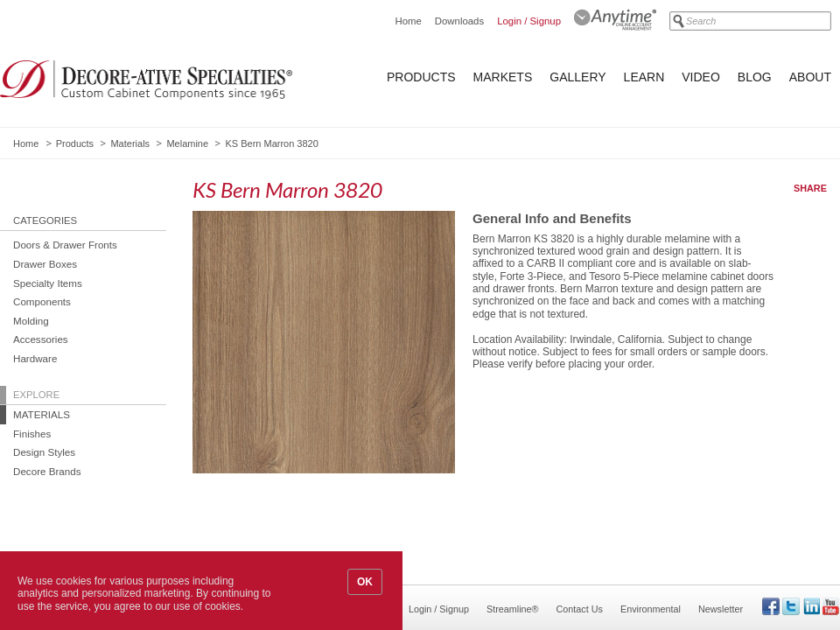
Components (42, 301)
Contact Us (580, 609)
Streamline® (513, 609)
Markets (503, 77)
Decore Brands (47, 471)
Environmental (651, 609)
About (810, 77)
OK (365, 582)
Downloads (459, 21)
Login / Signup (529, 21)
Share (810, 188)
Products (421, 77)
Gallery (577, 77)
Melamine (187, 143)
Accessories (41, 339)
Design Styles (44, 452)
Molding (31, 321)
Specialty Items (48, 283)
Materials (130, 143)
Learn (644, 77)
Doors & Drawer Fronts (65, 245)
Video (701, 77)
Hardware (35, 358)
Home (408, 21)
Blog (755, 77)
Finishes (32, 434)
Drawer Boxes (45, 264)
